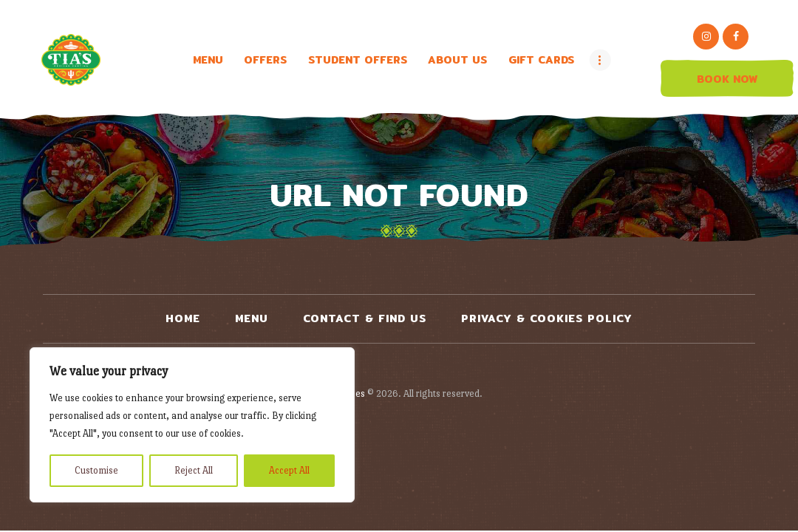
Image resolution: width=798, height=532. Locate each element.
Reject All (194, 470)
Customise (96, 470)
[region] (192, 425)
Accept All (289, 470)
